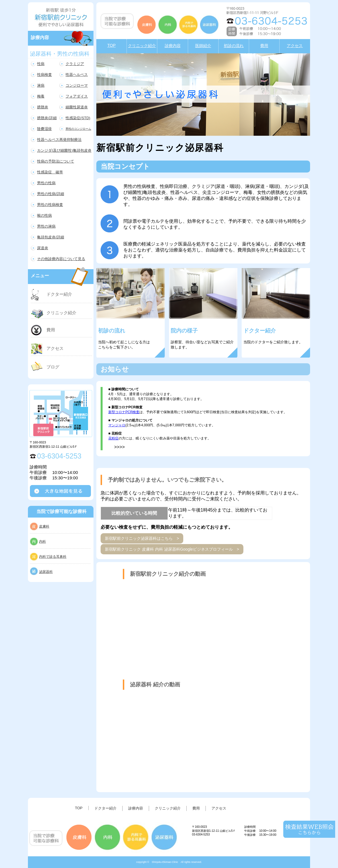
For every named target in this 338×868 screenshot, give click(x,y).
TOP (79, 808)
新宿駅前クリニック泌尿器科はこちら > (142, 538)
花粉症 (113, 438)
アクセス (55, 348)
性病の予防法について (56, 161)
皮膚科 (44, 526)
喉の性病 (44, 215)
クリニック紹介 (61, 313)
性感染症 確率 (50, 172)
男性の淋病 (46, 226)
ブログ (53, 367)
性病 (41, 64)
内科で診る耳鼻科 (53, 557)
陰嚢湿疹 (44, 129)
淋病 (41, 85)
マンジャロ (117, 425)
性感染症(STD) (78, 118)
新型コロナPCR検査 (124, 412)
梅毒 (41, 96)
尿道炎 (43, 248)
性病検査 (44, 75)
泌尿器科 (46, 572)
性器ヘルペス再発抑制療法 (59, 140)
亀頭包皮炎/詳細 (51, 237)
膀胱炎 (43, 107)
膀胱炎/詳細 (47, 118)
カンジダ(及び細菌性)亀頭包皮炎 (64, 150)
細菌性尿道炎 (77, 107)
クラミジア (75, 64)
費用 (51, 330)
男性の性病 (46, 183)
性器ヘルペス (77, 75)
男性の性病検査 (50, 205)
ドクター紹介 (59, 294)
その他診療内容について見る (61, 259)
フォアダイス (77, 96)
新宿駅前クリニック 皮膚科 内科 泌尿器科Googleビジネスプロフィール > (172, 549)
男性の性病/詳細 (51, 194)
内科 (42, 542)
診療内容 (136, 808)
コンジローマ (77, 85)
